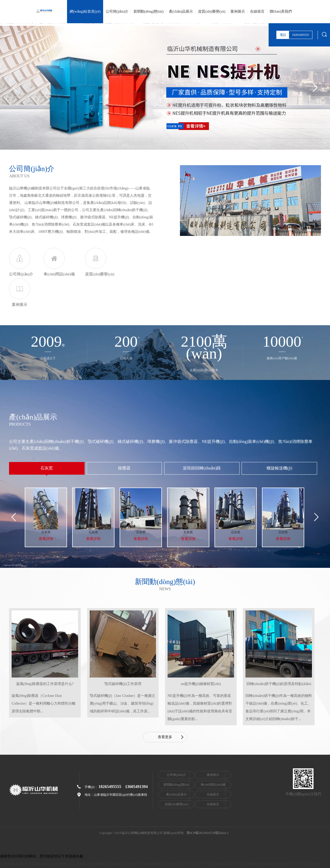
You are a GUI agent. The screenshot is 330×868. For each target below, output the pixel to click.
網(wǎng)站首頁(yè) (85, 11)
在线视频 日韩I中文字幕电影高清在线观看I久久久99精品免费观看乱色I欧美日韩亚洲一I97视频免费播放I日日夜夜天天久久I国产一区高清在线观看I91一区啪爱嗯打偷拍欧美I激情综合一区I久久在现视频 (159, 864)
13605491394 (136, 787)
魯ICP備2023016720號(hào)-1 (208, 833)
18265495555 (110, 787)
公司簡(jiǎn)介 (117, 11)
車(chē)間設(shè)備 (223, 785)
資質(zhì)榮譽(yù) (212, 11)
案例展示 (238, 11)
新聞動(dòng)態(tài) (149, 11)
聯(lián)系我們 (281, 11)
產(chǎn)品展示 (181, 11)
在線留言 (257, 11)
